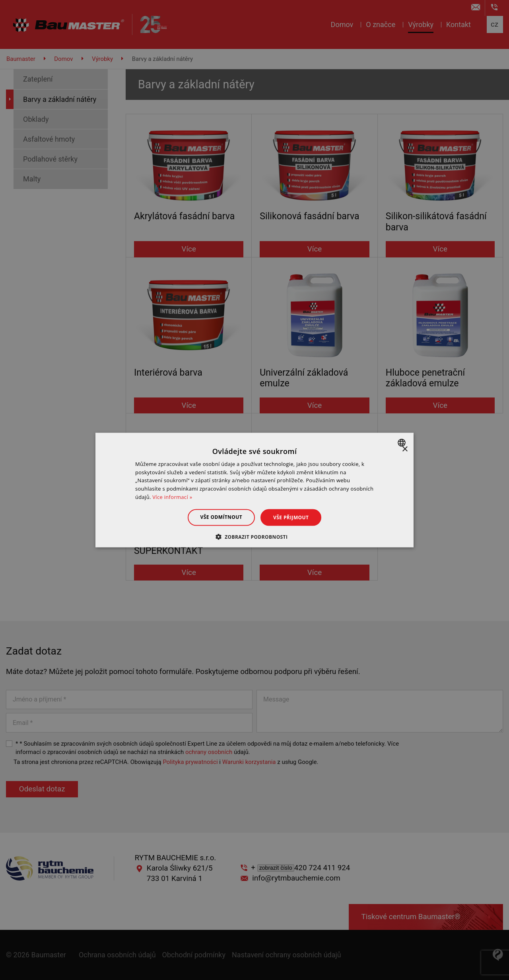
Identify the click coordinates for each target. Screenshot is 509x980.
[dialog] (254, 490)
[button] (255, 537)
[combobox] (403, 442)
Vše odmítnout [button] (221, 517)
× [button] (405, 449)
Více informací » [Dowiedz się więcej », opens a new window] (172, 497)
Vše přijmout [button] (291, 517)
